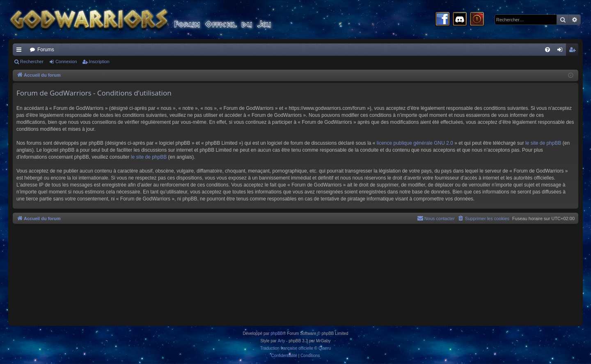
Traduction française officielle (287, 348)
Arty (282, 341)
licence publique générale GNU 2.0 (415, 143)
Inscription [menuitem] (574, 51)
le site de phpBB (543, 143)
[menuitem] (547, 50)
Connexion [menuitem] (562, 51)
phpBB (277, 333)
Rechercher (32, 61)
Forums (46, 50)
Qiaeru (325, 348)
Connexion (66, 61)
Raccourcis (21, 51)
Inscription (99, 61)
